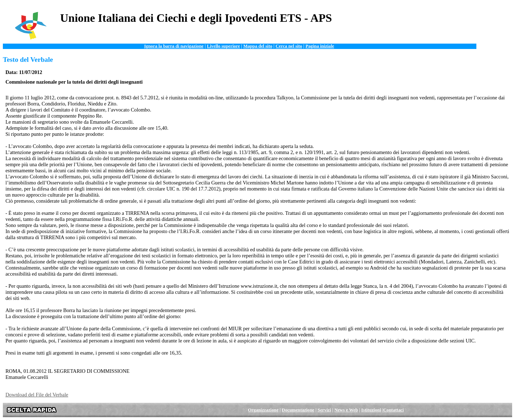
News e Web (346, 410)
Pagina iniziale (320, 46)
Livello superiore (223, 46)
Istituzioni (371, 410)
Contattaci (394, 410)
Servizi (324, 410)
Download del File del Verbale (37, 395)
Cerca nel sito (289, 46)
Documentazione (298, 410)
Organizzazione (263, 410)
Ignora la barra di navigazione (174, 46)
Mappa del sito (258, 46)
